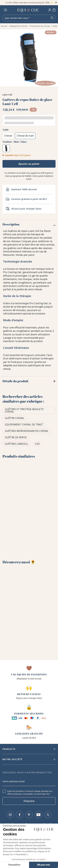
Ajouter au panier (29, 164)
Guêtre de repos (16, 437)
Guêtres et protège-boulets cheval (24, 410)
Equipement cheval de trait (24, 424)
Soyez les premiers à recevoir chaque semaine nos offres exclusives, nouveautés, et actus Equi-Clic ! (30, 793)
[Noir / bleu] (6, 148)
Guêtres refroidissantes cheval (27, 431)
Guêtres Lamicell (17, 444)
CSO (37, 444)
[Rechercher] (29, 18)
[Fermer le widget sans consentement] (15, 826)
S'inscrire (29, 801)
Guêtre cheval (15, 418)
